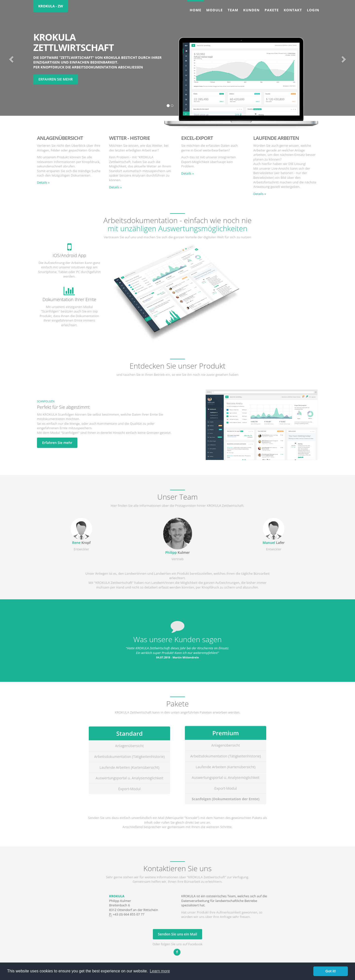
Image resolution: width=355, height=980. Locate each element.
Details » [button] (43, 182)
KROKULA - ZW (51, 6)
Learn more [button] (160, 971)
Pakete (272, 10)
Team (233, 10)
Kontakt (293, 10)
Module (215, 10)
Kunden (251, 10)
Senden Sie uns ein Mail (178, 934)
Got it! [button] (331, 971)
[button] (11, 58)
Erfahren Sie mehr (57, 443)
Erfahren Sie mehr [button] (56, 79)
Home (196, 10)
